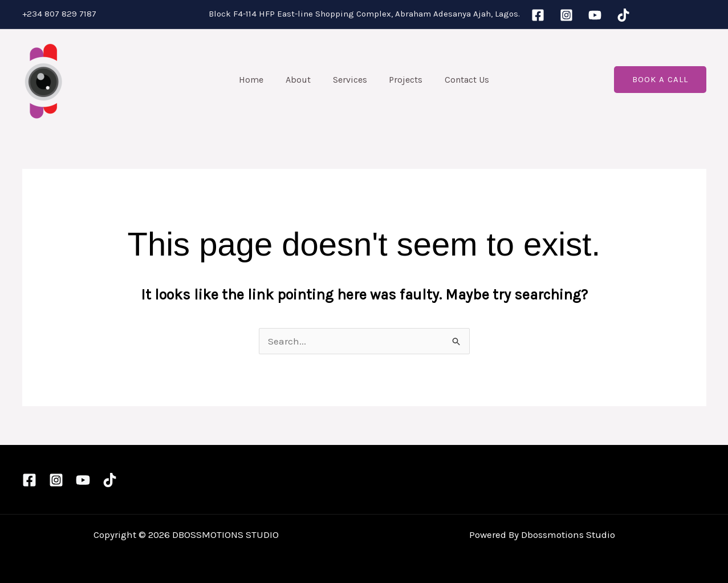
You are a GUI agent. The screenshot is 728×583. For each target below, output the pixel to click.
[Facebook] (538, 15)
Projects (402, 80)
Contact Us (459, 80)
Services (350, 80)
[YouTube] (595, 15)
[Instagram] (566, 15)
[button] (660, 80)
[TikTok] (623, 15)
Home (259, 80)
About (302, 80)
